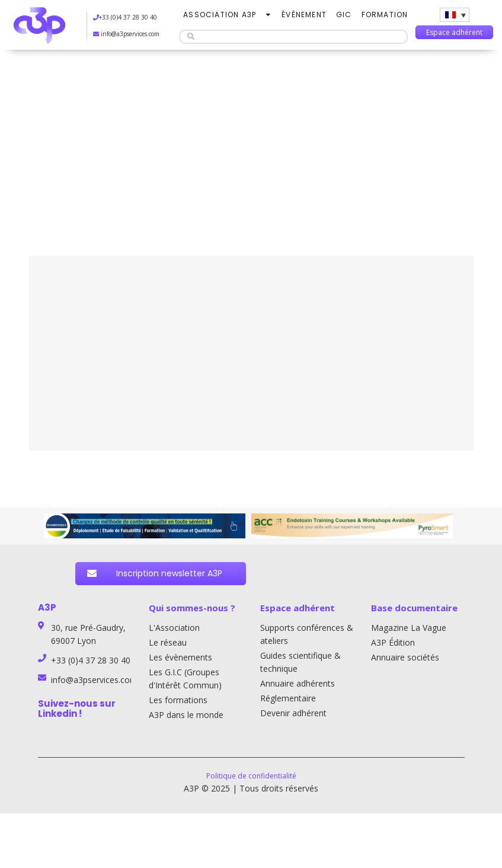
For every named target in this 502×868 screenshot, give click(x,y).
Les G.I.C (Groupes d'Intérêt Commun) (185, 679)
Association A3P (220, 15)
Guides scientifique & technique (300, 662)
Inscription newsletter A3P (155, 573)
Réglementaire (288, 698)
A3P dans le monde (186, 715)
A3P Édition (393, 642)
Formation (385, 15)
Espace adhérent (454, 32)
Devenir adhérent (293, 713)
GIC (344, 15)
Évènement (304, 15)
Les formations (178, 700)
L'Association (174, 628)
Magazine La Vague (409, 628)
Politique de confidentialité (251, 776)
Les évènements (180, 657)
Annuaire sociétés (405, 657)
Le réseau (168, 642)
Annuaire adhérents (298, 683)
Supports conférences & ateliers (307, 634)
